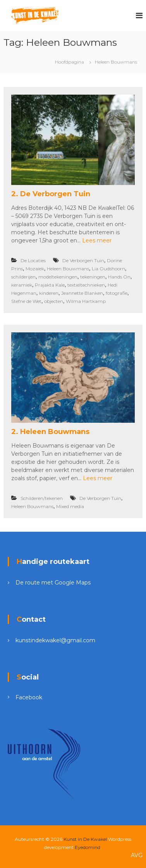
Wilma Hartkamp (86, 301)
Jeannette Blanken (82, 293)
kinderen (49, 293)
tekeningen (93, 277)
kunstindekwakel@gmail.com (55, 640)
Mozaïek (35, 269)
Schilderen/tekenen (42, 498)
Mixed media (70, 506)
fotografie (117, 293)
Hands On (119, 277)
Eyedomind (88, 847)
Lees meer (97, 240)
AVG (137, 855)
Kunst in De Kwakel (85, 839)
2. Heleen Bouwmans (50, 432)
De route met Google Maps (53, 583)
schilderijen (23, 277)
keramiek (22, 285)
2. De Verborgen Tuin (51, 194)
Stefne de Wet (26, 301)
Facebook (29, 697)
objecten (54, 301)
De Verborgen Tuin (83, 260)
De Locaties (33, 260)
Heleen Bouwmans (68, 269)
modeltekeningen (58, 277)
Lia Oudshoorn (108, 269)
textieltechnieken (86, 285)
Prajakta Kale (50, 285)
